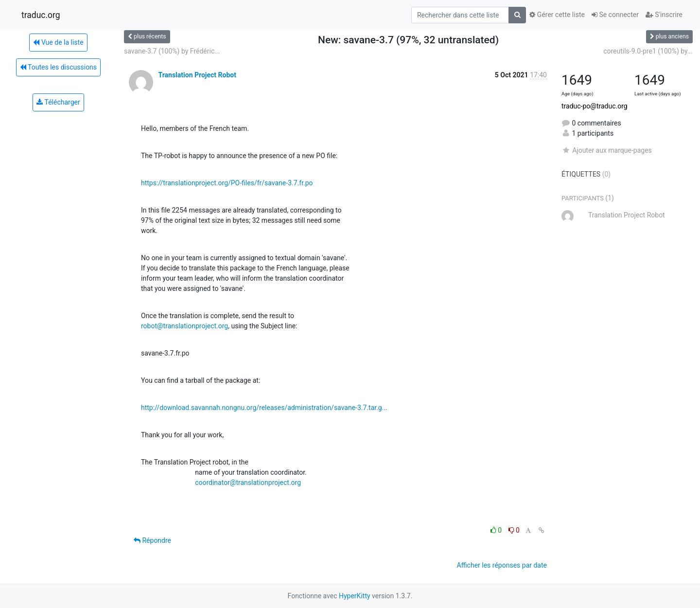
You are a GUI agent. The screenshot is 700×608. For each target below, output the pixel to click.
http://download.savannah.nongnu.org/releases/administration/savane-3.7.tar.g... (264, 408)
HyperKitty (355, 596)
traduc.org (41, 15)
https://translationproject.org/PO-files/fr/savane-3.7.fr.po (227, 183)
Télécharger (58, 102)
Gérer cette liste (557, 15)
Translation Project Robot (197, 75)
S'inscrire (664, 15)
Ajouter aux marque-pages (607, 150)
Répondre (152, 540)
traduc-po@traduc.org (595, 106)
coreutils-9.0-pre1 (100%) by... (648, 51)
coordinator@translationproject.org (248, 483)
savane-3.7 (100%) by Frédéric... (172, 51)
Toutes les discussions (58, 67)
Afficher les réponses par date (502, 565)
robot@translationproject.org (184, 326)
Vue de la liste (58, 42)
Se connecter (615, 15)
